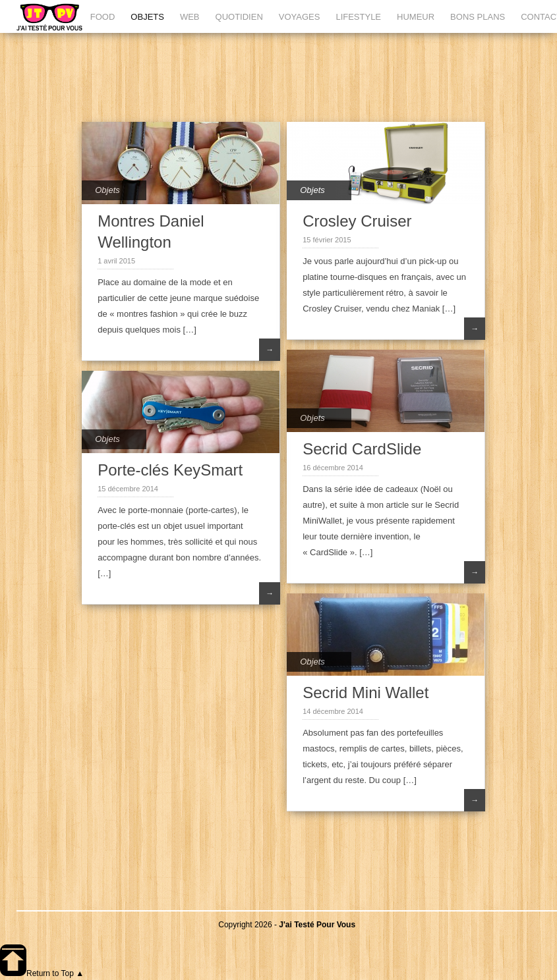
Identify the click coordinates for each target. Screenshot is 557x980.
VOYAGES (300, 17)
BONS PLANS (478, 17)
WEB (190, 17)
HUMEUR (416, 17)
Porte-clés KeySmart (170, 470)
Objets (107, 190)
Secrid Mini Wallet (366, 693)
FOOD (103, 17)
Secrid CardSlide (362, 449)
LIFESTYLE (358, 17)
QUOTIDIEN (239, 17)
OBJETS (147, 17)
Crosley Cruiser (357, 221)
